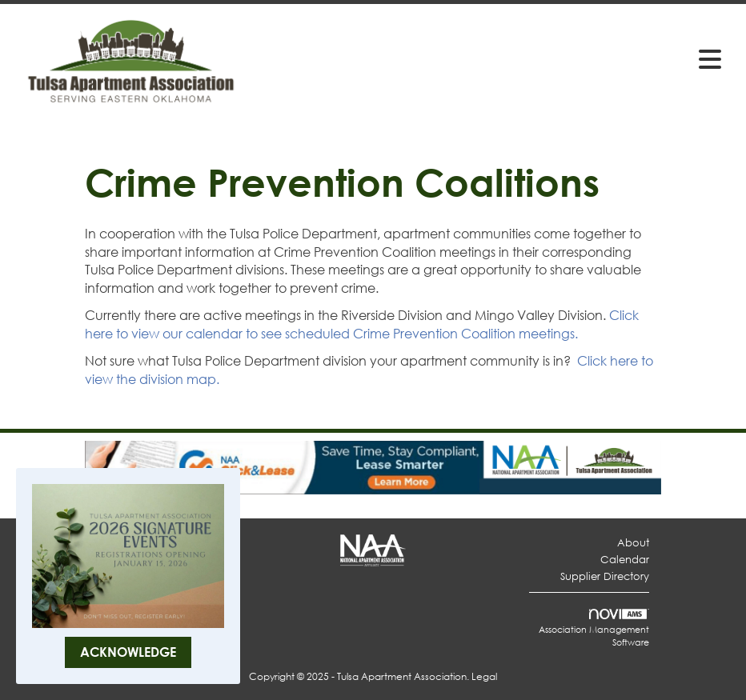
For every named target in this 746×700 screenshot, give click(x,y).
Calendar (625, 560)
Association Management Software (594, 629)
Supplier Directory (605, 576)
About (633, 543)
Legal (484, 676)
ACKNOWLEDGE (128, 652)
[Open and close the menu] (490, 58)
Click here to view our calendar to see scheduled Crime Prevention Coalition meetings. (362, 324)
